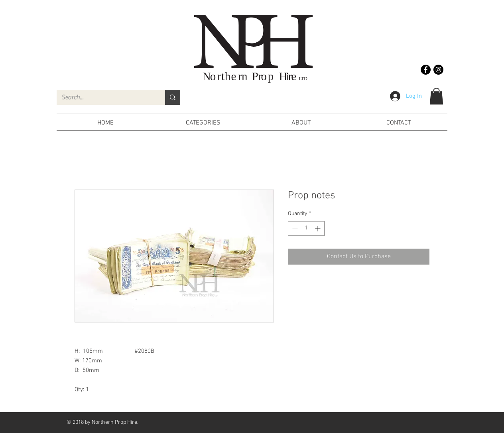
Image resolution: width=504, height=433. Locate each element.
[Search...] (105, 97)
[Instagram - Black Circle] (438, 70)
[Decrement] (294, 228)
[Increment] (318, 228)
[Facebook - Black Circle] (426, 70)
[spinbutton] (306, 228)
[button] (436, 96)
